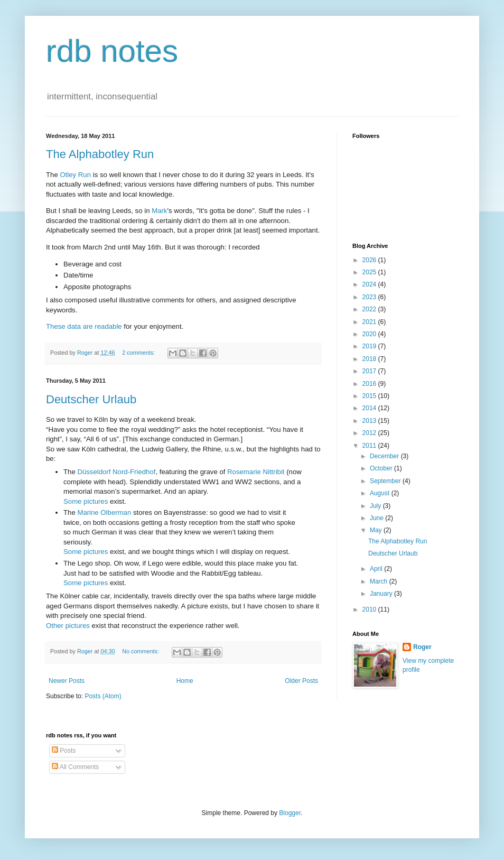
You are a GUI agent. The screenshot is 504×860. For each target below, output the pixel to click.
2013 (370, 421)
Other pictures (68, 626)
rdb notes (112, 51)
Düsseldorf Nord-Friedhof (116, 472)
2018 (370, 359)
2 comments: (139, 353)
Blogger (290, 813)
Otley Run (75, 175)
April (377, 569)
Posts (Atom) (103, 696)
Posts (64, 751)
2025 (370, 272)
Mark (159, 211)
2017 (370, 371)
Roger (422, 647)
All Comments (75, 767)
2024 (370, 284)
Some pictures (86, 501)
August (381, 493)
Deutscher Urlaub (91, 399)
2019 (370, 346)
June (377, 518)
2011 (370, 446)
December (385, 456)
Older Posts (301, 681)
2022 (370, 309)
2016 (370, 384)
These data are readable (84, 326)
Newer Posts (67, 681)
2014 (370, 408)
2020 (370, 334)
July (376, 506)
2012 (370, 433)
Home (185, 681)
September (386, 481)
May (377, 530)
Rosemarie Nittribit (256, 472)
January (382, 594)
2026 (370, 260)
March (380, 581)
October (382, 468)
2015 (370, 396)
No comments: (141, 651)
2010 (370, 609)
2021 (370, 322)
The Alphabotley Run (100, 154)
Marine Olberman (104, 512)
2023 (370, 297)
